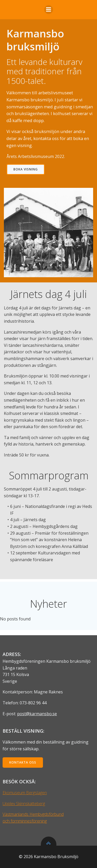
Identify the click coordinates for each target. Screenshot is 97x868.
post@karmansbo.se (37, 714)
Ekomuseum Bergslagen (25, 793)
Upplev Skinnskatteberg (24, 804)
